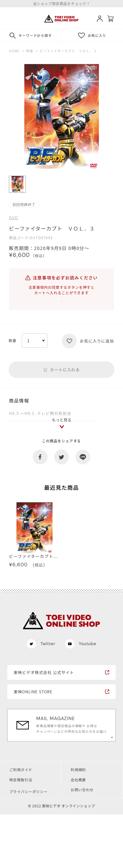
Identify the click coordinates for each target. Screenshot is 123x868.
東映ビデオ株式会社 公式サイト (44, 726)
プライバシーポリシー (28, 845)
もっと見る (62, 469)
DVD (14, 218)
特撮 (30, 51)
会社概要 (78, 833)
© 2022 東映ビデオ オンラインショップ (61, 859)
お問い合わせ (82, 844)
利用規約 (78, 823)
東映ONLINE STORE (33, 745)
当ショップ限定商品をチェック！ (62, 4)
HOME (14, 51)
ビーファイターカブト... (34, 610)
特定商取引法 (21, 833)
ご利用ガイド (21, 823)
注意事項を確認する (62, 307)
